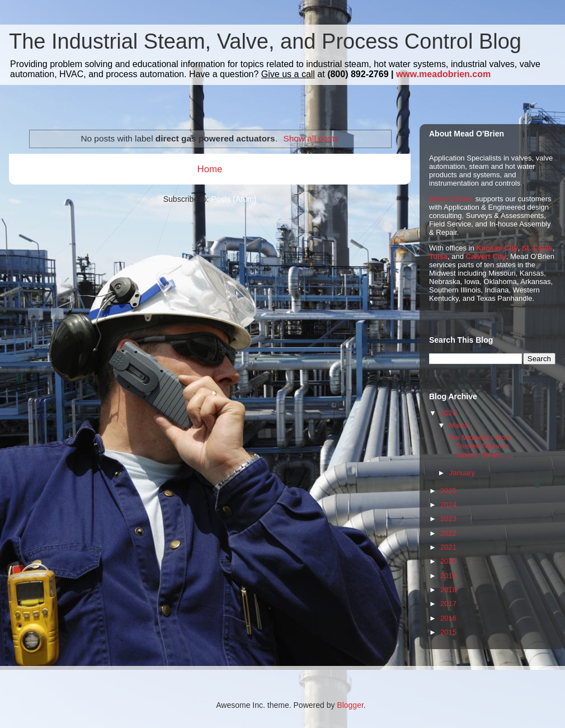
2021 (448, 547)
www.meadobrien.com (443, 74)
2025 (448, 491)
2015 (448, 632)
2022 (448, 533)
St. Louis (537, 248)
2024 (448, 505)
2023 (448, 519)
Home (210, 169)
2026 (448, 413)
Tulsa (438, 256)
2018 (448, 590)
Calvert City (486, 256)
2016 (448, 618)
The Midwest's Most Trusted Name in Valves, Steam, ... (479, 446)
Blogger (350, 705)
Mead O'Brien (451, 199)
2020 (448, 561)
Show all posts (311, 138)
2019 (448, 576)
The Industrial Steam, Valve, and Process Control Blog (265, 41)
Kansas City (497, 248)
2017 (448, 604)
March (459, 425)
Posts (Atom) (234, 199)
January (462, 473)
